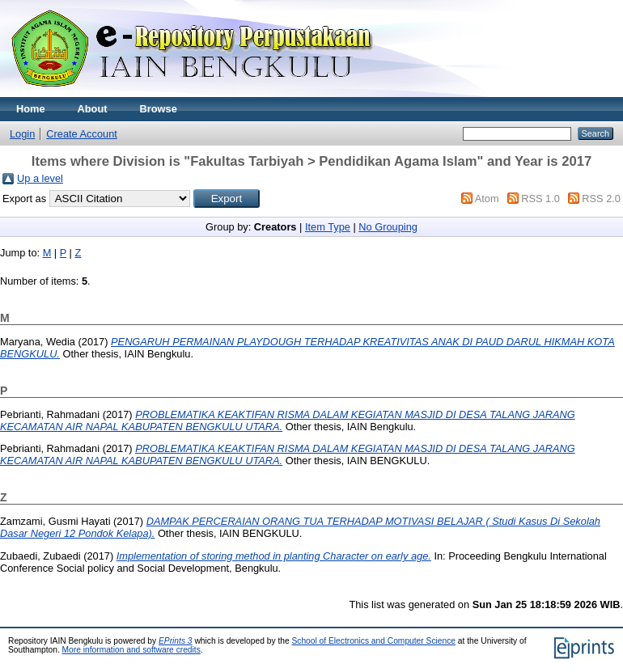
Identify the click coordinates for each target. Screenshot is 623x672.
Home (31, 109)
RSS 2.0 (601, 199)
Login (22, 134)
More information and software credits (131, 650)
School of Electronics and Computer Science (373, 641)
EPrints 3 (176, 641)
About (93, 109)
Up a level (40, 178)
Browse (159, 109)
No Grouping (388, 227)
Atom (487, 199)
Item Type (328, 227)
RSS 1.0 (540, 199)
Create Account (82, 134)
